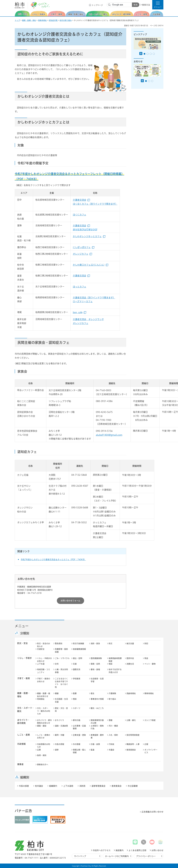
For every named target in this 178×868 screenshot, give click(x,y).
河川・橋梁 (113, 726)
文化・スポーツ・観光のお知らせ (44, 711)
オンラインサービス (151, 751)
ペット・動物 (150, 664)
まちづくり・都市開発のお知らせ (44, 722)
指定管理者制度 (133, 735)
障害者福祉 (149, 693)
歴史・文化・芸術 (61, 710)
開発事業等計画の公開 (97, 722)
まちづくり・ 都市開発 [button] (23, 722)
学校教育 (77, 679)
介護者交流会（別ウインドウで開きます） (94, 298)
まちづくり (59, 720)
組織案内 (53, 786)
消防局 (82, 786)
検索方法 (146, 5)
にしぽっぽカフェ (84, 247)
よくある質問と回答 (137, 850)
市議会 (111, 750)
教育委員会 (131, 750)
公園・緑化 (131, 720)
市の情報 (77, 744)
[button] (158, 5)
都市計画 (77, 720)
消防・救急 (95, 643)
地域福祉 (41, 699)
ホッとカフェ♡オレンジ (85, 230)
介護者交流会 (81, 200)
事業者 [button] (20, 764)
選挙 (57, 750)
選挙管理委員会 (98, 786)
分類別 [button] (25, 633)
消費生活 (130, 664)
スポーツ (77, 708)
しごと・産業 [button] (24, 735)
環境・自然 (95, 664)
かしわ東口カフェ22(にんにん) (91, 265)
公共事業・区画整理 (79, 727)
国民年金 (130, 658)
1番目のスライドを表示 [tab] (144, 54)
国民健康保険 (96, 658)
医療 (75, 693)
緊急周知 (59, 643)
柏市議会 (39, 786)
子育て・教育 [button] (24, 678)
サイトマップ (80, 856)
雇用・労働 (60, 735)
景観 (110, 720)
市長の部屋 (60, 744)
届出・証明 (77, 658)
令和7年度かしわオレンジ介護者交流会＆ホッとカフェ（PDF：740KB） (53, 560)
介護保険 (112, 693)
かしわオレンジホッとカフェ (89, 236)
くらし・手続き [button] (25, 658)
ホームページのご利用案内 (117, 856)
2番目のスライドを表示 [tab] (148, 54)
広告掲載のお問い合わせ (152, 812)
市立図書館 (133, 786)
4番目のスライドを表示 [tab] (154, 54)
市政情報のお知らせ (44, 746)
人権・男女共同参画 (61, 671)
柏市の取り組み (66, 20)
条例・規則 (42, 755)
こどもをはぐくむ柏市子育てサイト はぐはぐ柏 (61, 683)
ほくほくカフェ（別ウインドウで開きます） (95, 204)
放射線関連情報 (79, 649)
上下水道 (41, 664)
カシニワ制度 (150, 720)
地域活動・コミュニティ (44, 671)
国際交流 (77, 669)
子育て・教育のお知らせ (44, 680)
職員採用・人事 (133, 744)
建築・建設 (42, 726)
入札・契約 (113, 735)
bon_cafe (80, 312)
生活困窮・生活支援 (61, 700)
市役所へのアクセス (102, 850)
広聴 (39, 750)
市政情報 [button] (21, 744)
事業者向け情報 (97, 699)
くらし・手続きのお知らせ (44, 660)
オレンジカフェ (82, 254)
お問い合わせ (157, 850)
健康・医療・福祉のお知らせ (44, 695)
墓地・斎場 (95, 669)
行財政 (111, 744)
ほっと (76, 287)
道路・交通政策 (61, 726)
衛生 (93, 693)
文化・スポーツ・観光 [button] (26, 709)
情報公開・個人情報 (79, 751)
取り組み (112, 699)
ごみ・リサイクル (62, 658)
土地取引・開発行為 (97, 727)
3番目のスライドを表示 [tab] (151, 54)
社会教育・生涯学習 (97, 680)
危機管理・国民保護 (61, 651)
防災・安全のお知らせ (44, 645)
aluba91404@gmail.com (109, 435)
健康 (57, 693)
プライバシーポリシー (146, 856)
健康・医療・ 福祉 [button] (24, 695)
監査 (93, 750)
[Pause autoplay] (141, 54)
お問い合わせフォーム (70, 601)
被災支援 (130, 643)
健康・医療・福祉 (29, 20)
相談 (110, 664)
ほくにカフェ (80, 215)
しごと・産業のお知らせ (44, 736)
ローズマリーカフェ (83, 301)
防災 (110, 643)
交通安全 (41, 649)
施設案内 (120, 850)
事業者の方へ (43, 765)
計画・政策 (95, 744)
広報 (146, 744)
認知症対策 (53, 20)
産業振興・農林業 (97, 736)
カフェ (83, 287)
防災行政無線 (78, 643)
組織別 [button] (25, 777)
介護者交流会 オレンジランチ (88, 319)
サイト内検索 (109, 5)
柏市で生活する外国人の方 (115, 671)
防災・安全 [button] (22, 643)
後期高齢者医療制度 (115, 660)
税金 (146, 658)
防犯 (146, 643)
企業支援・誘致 (79, 735)
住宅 (57, 664)
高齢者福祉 (42, 20)
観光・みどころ (97, 708)
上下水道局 (68, 786)
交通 (75, 664)
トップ (17, 20)
